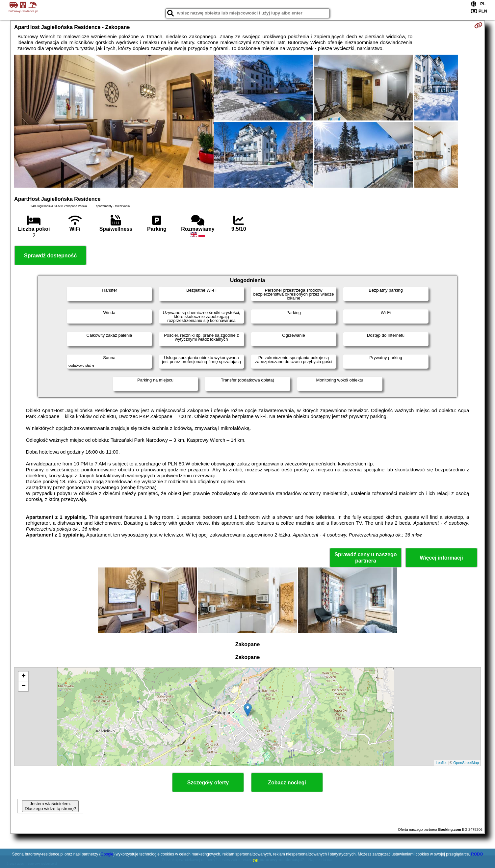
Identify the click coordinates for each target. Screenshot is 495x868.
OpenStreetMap (466, 763)
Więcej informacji (441, 558)
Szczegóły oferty (208, 783)
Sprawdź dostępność (50, 256)
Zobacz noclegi (287, 783)
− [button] (24, 686)
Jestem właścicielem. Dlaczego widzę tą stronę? (50, 806)
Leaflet (441, 763)
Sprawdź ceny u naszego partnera (365, 558)
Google (107, 854)
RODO (477, 854)
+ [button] (24, 676)
